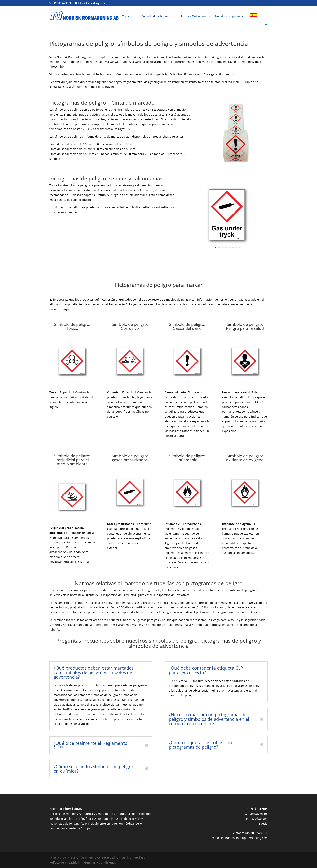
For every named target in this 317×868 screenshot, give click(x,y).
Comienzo (129, 16)
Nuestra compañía (227, 16)
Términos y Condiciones (99, 862)
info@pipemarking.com (252, 838)
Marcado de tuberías (154, 16)
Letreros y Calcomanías (194, 16)
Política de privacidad (64, 862)
